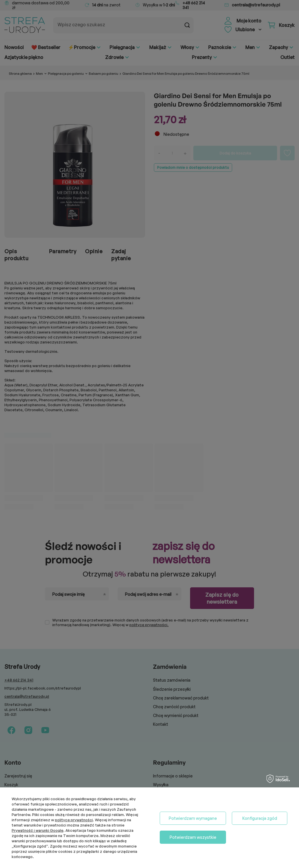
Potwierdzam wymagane (193, 818)
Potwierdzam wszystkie (193, 837)
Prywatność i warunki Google (38, 830)
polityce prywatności (74, 820)
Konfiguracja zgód (260, 818)
